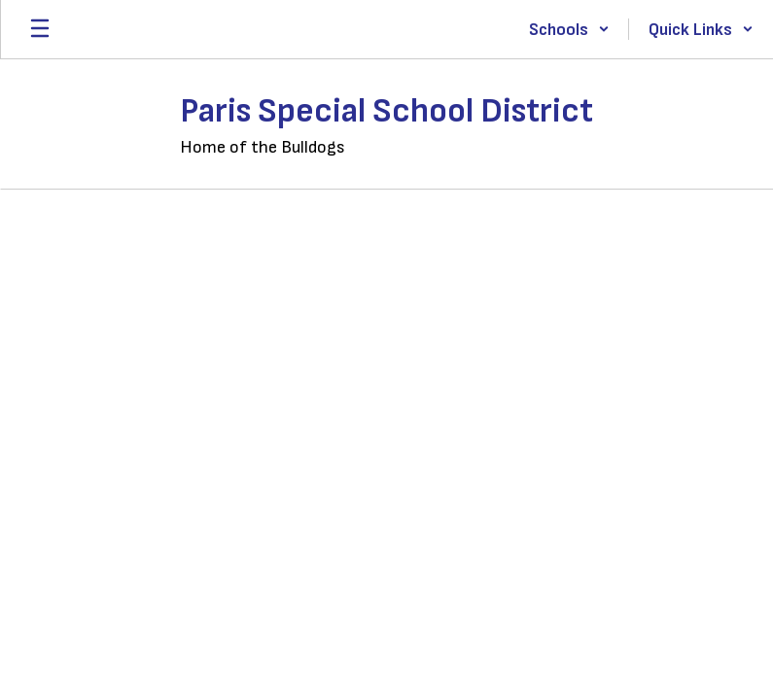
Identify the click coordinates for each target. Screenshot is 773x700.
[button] (569, 29)
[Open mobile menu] (40, 29)
